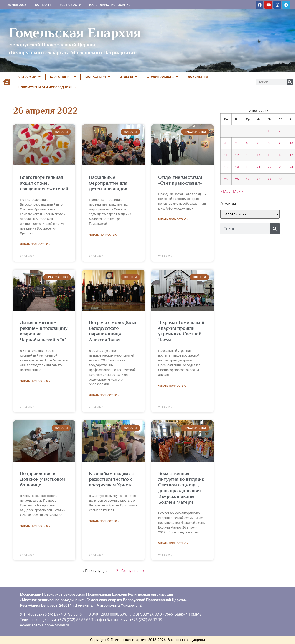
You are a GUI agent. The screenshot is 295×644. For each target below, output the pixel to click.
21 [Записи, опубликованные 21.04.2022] (259, 167)
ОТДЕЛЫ (128, 77)
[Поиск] (290, 82)
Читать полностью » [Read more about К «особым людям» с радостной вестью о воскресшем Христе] (104, 521)
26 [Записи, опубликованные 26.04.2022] (237, 179)
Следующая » (133, 571)
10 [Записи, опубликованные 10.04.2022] (291, 143)
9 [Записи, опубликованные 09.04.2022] (280, 143)
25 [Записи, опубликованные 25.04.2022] (226, 179)
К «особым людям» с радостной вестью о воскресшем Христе (111, 479)
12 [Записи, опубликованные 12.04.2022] (237, 155)
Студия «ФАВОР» (163, 77)
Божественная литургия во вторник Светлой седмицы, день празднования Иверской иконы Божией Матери (181, 488)
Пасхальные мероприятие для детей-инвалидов (108, 183)
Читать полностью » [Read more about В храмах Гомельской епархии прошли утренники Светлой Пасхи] (173, 386)
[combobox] (245, 229)
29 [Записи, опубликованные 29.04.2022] (270, 179)
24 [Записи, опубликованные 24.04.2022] (291, 167)
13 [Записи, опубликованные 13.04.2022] (248, 155)
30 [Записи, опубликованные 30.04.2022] (280, 179)
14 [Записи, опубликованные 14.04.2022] (259, 155)
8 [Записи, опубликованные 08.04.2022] (269, 143)
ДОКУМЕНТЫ (198, 77)
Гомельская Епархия (75, 33)
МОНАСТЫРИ (98, 77)
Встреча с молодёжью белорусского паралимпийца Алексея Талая (113, 331)
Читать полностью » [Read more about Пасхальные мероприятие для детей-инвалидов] (104, 235)
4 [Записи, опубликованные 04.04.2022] (225, 143)
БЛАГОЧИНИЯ (63, 77)
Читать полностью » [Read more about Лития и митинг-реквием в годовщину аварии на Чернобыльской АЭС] (35, 381)
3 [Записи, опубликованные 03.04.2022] (290, 131)
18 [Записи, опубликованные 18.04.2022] (226, 167)
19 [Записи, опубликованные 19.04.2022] (237, 167)
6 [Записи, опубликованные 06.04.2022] (247, 143)
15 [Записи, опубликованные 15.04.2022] (270, 155)
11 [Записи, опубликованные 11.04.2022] (226, 155)
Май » (238, 191)
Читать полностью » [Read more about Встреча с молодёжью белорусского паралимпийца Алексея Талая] (104, 395)
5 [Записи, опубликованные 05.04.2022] (236, 143)
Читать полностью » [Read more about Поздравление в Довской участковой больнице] (35, 526)
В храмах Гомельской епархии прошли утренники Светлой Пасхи (181, 331)
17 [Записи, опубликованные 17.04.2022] (291, 155)
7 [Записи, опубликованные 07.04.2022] (258, 143)
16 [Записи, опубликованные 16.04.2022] (280, 155)
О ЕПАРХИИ (29, 77)
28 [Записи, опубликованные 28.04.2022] (259, 179)
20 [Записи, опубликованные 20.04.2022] (248, 167)
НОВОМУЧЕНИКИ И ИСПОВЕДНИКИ (48, 87)
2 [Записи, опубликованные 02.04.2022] (280, 131)
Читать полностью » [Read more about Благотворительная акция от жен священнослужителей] (35, 244)
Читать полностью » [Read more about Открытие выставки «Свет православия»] (173, 220)
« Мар (225, 191)
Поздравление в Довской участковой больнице (42, 479)
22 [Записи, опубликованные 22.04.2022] (270, 167)
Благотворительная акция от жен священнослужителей (44, 183)
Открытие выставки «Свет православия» (180, 180)
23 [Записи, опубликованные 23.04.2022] (280, 167)
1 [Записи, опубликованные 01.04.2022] (269, 131)
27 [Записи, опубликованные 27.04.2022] (248, 179)
